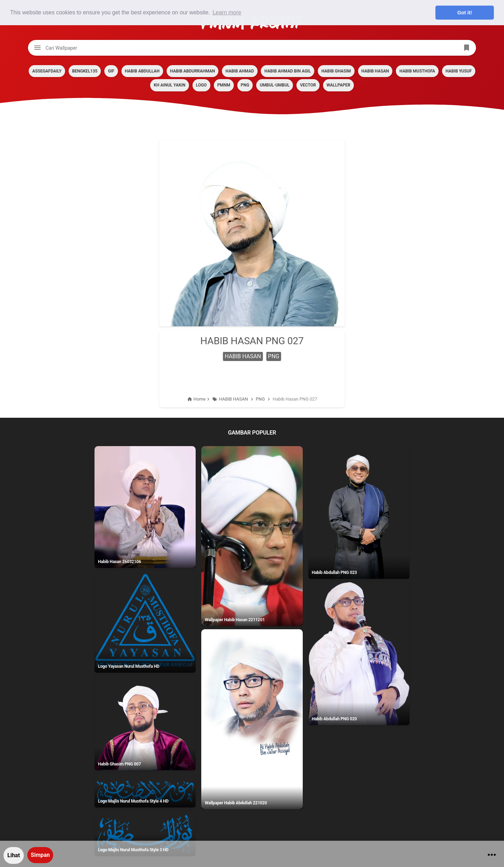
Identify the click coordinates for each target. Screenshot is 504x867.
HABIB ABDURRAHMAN (192, 71)
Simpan (40, 855)
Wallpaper (338, 85)
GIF (111, 71)
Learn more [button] (227, 12)
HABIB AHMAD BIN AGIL (288, 71)
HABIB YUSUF (459, 71)
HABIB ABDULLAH (142, 71)
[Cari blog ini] (252, 48)
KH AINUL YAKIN (170, 85)
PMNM (224, 85)
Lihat (14, 855)
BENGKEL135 (85, 71)
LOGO (201, 85)
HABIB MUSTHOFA (417, 71)
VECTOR (308, 85)
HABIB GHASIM (336, 71)
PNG (245, 85)
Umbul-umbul (275, 85)
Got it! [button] (465, 13)
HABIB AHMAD (240, 71)
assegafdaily (47, 71)
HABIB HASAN (375, 71)
